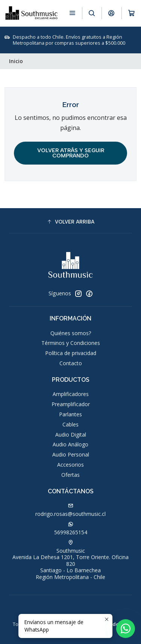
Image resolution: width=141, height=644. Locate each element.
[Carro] (131, 13)
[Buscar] (92, 13)
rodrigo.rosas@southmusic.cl (70, 510)
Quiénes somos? (71, 333)
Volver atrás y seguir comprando (71, 153)
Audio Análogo (70, 444)
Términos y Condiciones (71, 343)
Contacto (71, 363)
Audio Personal (71, 454)
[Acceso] (111, 13)
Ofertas (70, 475)
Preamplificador (71, 404)
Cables (70, 424)
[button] (70, 222)
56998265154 (71, 529)
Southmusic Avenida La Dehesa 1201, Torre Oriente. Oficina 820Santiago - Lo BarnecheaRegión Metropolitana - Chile (70, 560)
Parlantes (70, 414)
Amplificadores (71, 394)
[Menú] (72, 13)
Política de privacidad (71, 353)
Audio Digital (71, 435)
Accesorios (70, 465)
